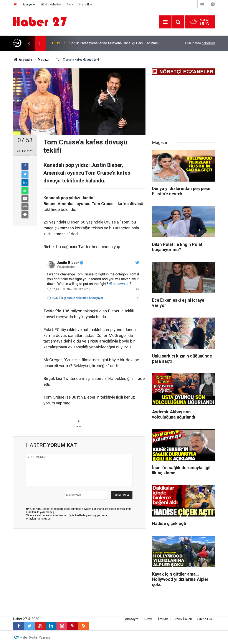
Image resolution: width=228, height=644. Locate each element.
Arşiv (70, 4)
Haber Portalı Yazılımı (35, 637)
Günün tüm (200, 43)
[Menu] (165, 22)
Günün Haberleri (51, 4)
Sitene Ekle (85, 4)
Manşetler (29, 4)
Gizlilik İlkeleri (183, 619)
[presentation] (29, 43)
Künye (148, 619)
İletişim (163, 619)
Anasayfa (132, 619)
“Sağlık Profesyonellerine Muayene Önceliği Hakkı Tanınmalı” (115, 43)
